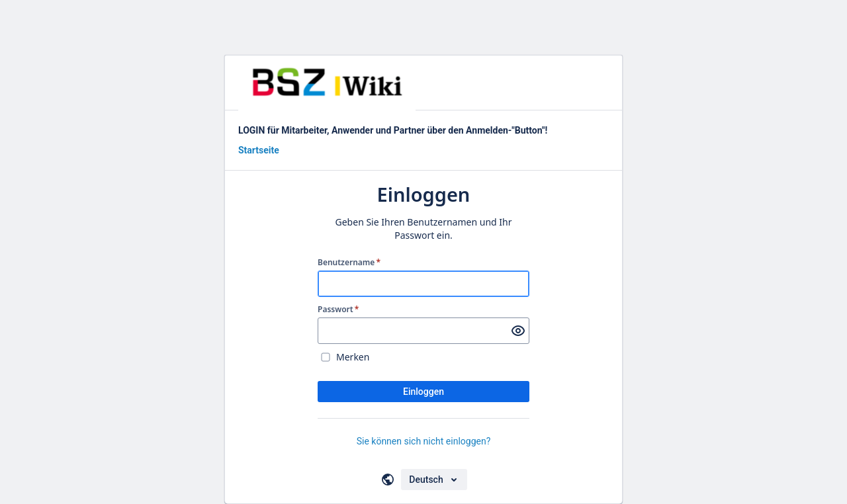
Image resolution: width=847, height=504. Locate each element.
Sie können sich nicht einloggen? (424, 441)
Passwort (338, 310)
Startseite (259, 150)
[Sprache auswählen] (434, 480)
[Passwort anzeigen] (518, 331)
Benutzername (349, 263)
